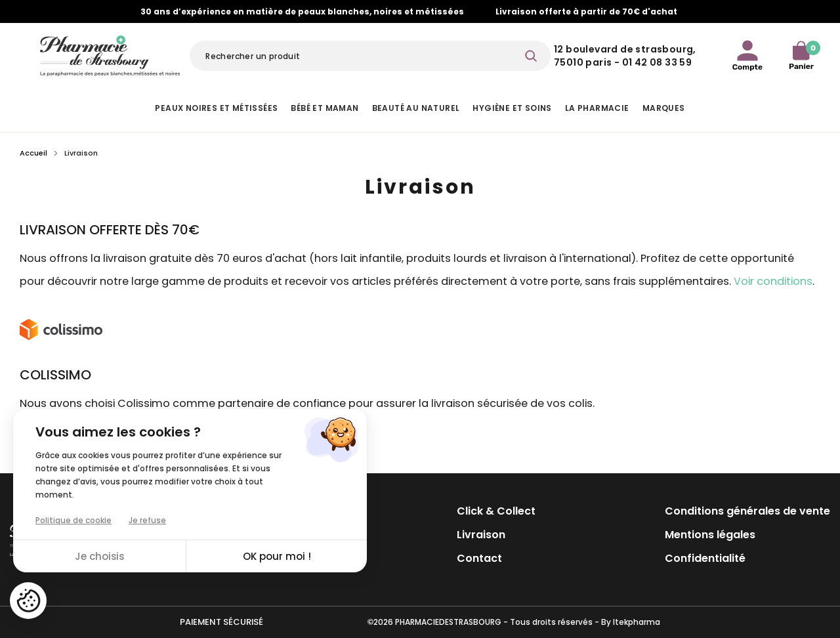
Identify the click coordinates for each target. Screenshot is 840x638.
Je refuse (147, 520)
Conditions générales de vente (747, 511)
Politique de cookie (73, 520)
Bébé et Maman (325, 108)
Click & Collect (496, 511)
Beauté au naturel (416, 108)
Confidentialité (705, 558)
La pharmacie (597, 108)
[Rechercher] (370, 56)
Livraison (481, 535)
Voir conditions (773, 281)
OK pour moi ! (277, 556)
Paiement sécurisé (221, 622)
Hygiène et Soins (512, 108)
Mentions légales (710, 535)
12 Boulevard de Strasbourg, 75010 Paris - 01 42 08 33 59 (625, 56)
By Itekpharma (631, 622)
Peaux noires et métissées (216, 108)
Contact (479, 558)
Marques (664, 108)
